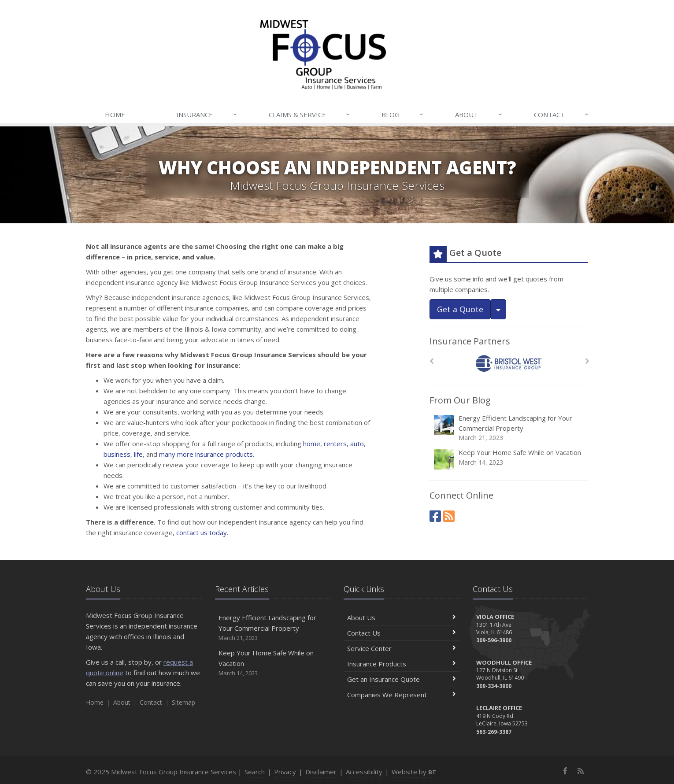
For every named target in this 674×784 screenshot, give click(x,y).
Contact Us (402, 633)
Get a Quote (460, 309)
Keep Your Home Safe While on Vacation (509, 459)
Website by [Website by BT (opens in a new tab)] (414, 772)
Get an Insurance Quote (402, 679)
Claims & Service (310, 115)
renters (335, 444)
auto (357, 444)
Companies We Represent (402, 695)
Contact (562, 115)
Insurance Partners (470, 341)
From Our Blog (460, 400)
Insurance (207, 115)
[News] (449, 516)
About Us (402, 618)
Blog (403, 115)
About (479, 115)
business (117, 454)
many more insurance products (206, 454)
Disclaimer (321, 772)
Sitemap (183, 702)
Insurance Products (402, 664)
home (312, 444)
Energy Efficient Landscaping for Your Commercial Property (509, 428)
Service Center (402, 648)
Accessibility (364, 772)
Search (255, 772)
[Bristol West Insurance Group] (509, 364)
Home (115, 115)
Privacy (285, 772)
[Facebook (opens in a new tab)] (435, 516)
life (138, 454)
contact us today (202, 533)
